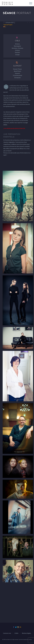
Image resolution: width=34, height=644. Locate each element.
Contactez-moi (7, 633)
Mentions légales (26, 633)
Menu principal (31, 3)
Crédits (16, 633)
